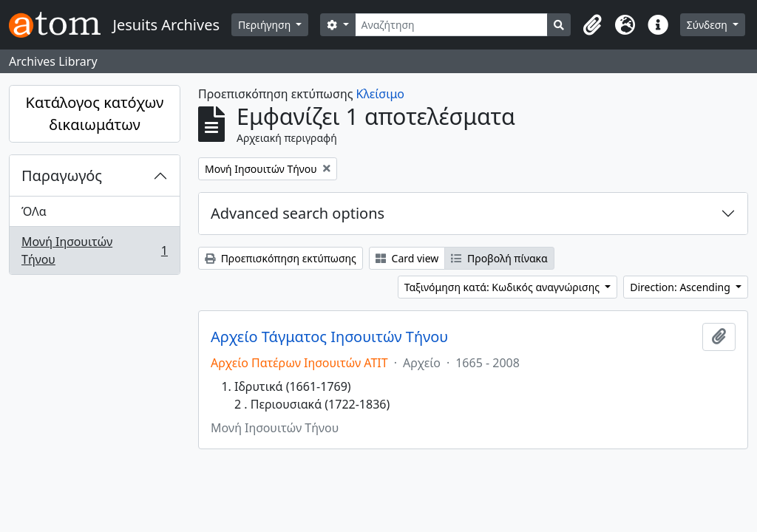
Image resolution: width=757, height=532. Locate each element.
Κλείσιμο (380, 94)
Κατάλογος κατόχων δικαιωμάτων (95, 113)
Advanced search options (298, 213)
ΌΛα (34, 211)
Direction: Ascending (681, 287)
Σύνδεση (709, 25)
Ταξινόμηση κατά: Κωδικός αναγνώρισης (503, 287)
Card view (407, 258)
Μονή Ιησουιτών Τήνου (94, 250)
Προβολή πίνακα (499, 258)
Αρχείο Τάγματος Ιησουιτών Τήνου (329, 337)
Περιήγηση (266, 25)
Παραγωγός (62, 175)
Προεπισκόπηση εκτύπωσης (281, 258)
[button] (593, 25)
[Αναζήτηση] (451, 25)
